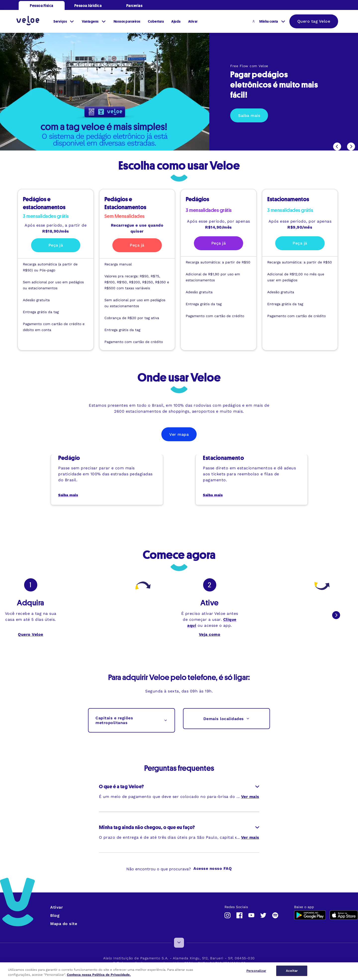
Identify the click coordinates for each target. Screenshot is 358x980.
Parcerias (134, 5)
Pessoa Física (42, 5)
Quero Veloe (31, 634)
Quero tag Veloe (314, 21)
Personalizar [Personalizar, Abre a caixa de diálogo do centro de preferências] (256, 971)
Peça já (56, 245)
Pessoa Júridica (88, 5)
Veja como (210, 634)
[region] (179, 971)
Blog (55, 915)
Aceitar (292, 971)
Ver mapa (179, 434)
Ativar (57, 907)
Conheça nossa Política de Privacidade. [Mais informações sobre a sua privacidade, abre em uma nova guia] (99, 975)
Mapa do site (64, 924)
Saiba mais (249, 116)
